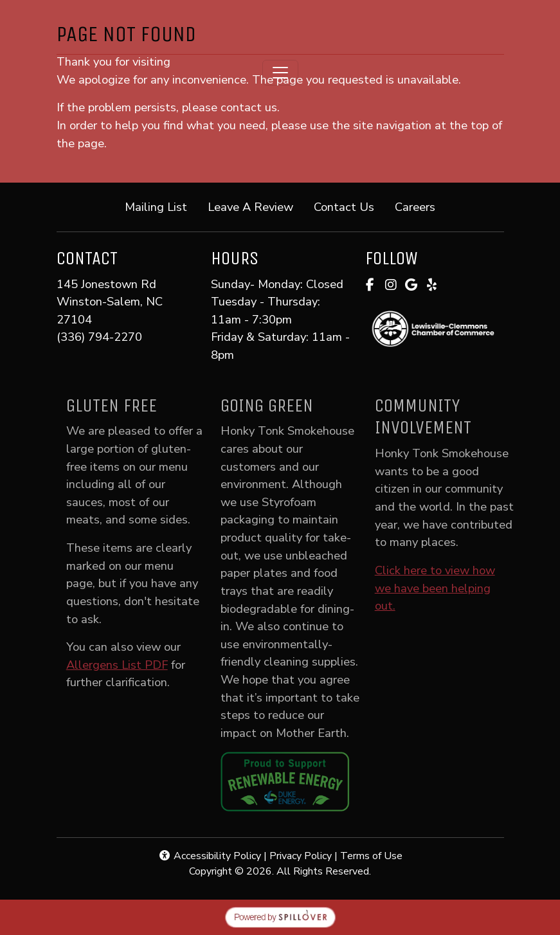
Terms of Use (371, 856)
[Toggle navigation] (280, 73)
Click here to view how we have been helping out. (447, 588)
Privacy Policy (301, 856)
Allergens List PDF (129, 665)
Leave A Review (256, 206)
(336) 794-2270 (99, 337)
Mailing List (156, 207)
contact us (249, 107)
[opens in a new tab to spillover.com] (280, 916)
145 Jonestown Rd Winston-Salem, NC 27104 (110, 302)
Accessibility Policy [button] (210, 856)
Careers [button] (420, 206)
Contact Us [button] (349, 206)
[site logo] (280, 28)
